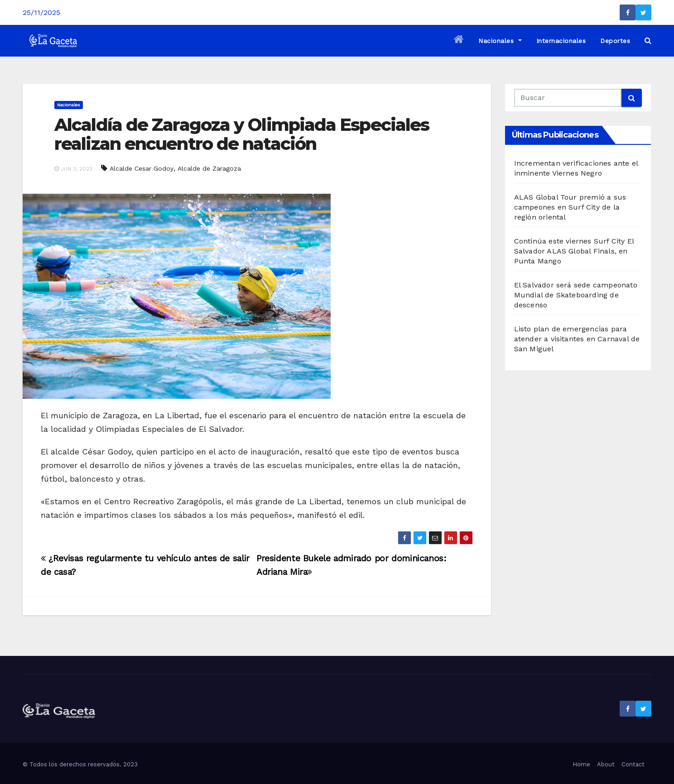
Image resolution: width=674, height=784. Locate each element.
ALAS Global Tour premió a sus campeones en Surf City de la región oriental (570, 207)
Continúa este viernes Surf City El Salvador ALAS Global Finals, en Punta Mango (574, 251)
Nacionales (500, 41)
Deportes (615, 41)
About (606, 764)
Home (581, 764)
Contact (633, 764)
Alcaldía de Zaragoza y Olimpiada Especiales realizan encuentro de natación (242, 134)
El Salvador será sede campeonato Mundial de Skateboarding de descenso (576, 295)
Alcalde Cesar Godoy (142, 168)
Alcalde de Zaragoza (209, 168)
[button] (648, 41)
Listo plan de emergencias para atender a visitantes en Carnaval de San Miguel (577, 339)
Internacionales (561, 41)
